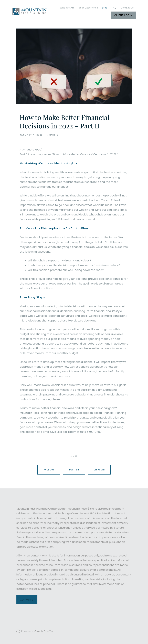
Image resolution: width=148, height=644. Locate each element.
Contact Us (127, 8)
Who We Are (67, 8)
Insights (52, 135)
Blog (105, 8)
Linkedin (99, 470)
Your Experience (88, 8)
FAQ (114, 8)
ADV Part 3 (27, 600)
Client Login (123, 15)
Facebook (49, 470)
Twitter (74, 470)
